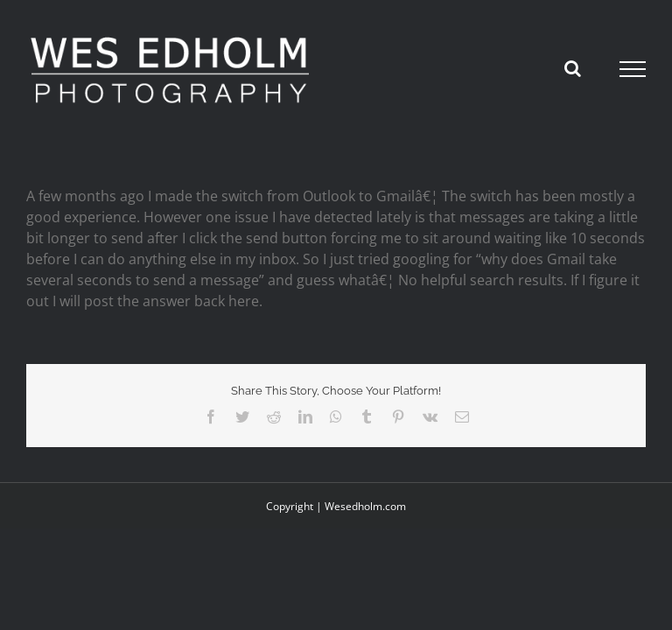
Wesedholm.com (365, 506)
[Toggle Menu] (633, 69)
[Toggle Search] (573, 68)
